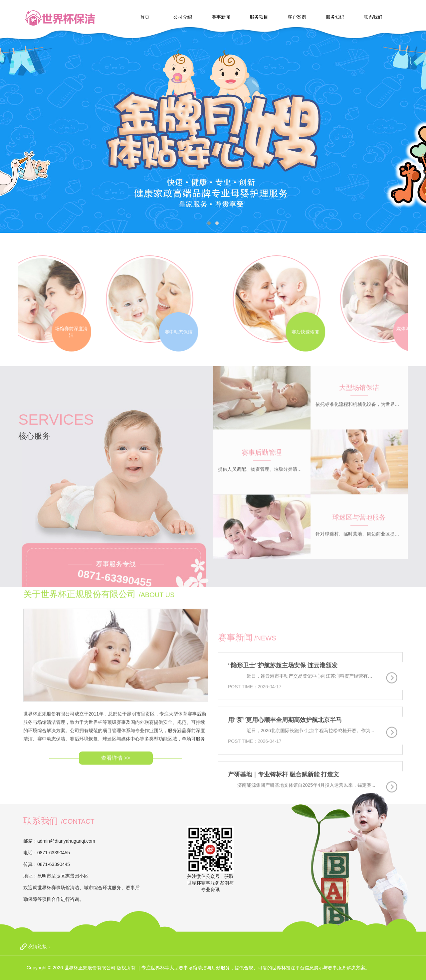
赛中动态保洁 (132, 332)
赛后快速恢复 (352, 332)
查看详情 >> (116, 714)
